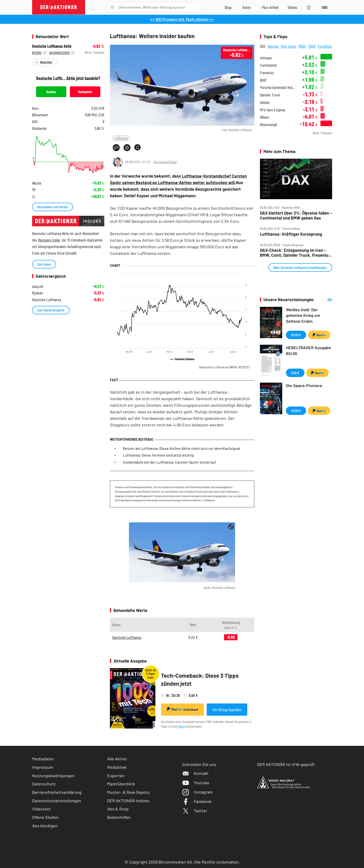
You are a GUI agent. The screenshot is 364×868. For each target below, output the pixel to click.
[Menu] (324, 7)
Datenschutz (44, 784)
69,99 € (296, 335)
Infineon (266, 58)
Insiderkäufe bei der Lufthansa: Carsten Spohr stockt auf (169, 462)
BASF (263, 80)
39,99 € (296, 411)
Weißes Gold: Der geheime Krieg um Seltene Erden (303, 315)
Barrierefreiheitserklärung (57, 792)
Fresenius (267, 73)
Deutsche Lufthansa (224, 367)
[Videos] (292, 7)
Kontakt (195, 773)
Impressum (43, 767)
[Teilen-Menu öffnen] (116, 148)
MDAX (302, 46)
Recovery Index (49, 240)
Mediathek (117, 767)
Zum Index (44, 264)
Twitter (195, 811)
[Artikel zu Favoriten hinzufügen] (137, 147)
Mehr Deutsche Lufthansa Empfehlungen (300, 267)
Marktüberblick (121, 784)
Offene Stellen (45, 817)
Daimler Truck (270, 95)
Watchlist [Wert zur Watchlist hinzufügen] (46, 62)
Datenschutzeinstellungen (57, 801)
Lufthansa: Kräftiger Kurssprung (291, 234)
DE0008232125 (62, 53)
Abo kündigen (45, 826)
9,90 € (295, 373)
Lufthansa (121, 138)
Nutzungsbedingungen (53, 776)
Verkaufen (85, 92)
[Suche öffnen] (112, 7)
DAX (263, 46)
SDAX (312, 46)
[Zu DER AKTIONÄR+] (270, 7)
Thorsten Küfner (165, 162)
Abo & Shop (118, 809)
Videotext (41, 809)
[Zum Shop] (228, 7)
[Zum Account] (247, 7)
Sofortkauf (182, 709)
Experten (116, 776)
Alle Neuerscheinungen (324, 300)
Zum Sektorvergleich (51, 310)
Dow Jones (289, 46)
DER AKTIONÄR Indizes (128, 801)
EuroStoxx (325, 46)
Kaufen (51, 92)
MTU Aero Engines (273, 110)
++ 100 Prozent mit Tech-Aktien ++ (182, 19)
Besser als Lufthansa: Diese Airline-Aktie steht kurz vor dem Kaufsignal (181, 448)
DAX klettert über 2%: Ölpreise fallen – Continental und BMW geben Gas (296, 215)
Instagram (197, 792)
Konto (182, 726)
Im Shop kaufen (227, 710)
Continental (268, 65)
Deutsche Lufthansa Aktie (52, 46)
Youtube (196, 783)
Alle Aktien (117, 759)
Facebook (197, 801)
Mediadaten (43, 759)
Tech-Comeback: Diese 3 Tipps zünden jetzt (200, 679)
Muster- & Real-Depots (128, 792)
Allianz (265, 117)
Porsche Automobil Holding (278, 87)
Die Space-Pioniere (304, 385)
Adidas (265, 102)
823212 (39, 53)
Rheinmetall (268, 125)
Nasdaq (273, 46)
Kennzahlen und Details (53, 207)
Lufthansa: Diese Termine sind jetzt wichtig (158, 455)
